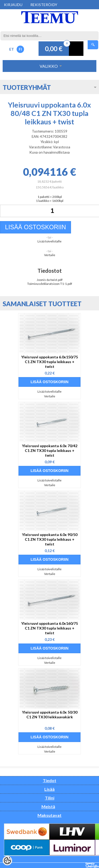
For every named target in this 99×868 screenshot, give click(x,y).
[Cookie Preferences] (7, 861)
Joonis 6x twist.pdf (50, 280)
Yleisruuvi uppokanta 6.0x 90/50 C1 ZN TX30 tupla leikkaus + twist (50, 539)
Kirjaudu (13, 5)
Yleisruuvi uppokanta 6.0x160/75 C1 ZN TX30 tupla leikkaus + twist (49, 628)
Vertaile (50, 255)
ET (12, 49)
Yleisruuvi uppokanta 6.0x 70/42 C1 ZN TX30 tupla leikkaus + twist (50, 450)
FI (20, 49)
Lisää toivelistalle (49, 241)
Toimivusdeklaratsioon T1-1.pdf (50, 284)
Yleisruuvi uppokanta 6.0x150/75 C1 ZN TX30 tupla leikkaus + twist (49, 362)
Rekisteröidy (44, 5)
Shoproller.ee (92, 865)
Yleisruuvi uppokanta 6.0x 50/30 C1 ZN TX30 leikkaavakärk (50, 715)
